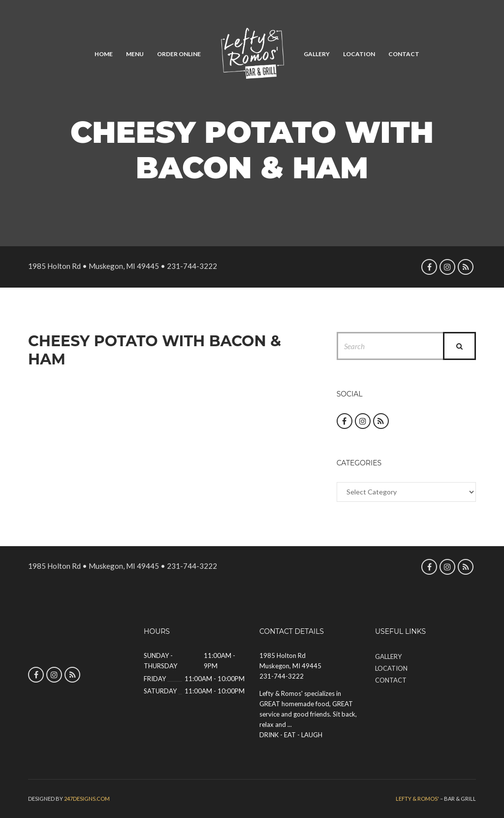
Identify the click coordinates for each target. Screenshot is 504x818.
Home (104, 54)
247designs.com (87, 799)
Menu (135, 54)
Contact (404, 54)
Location (359, 54)
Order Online (179, 54)
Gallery (317, 54)
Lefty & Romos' (417, 799)
